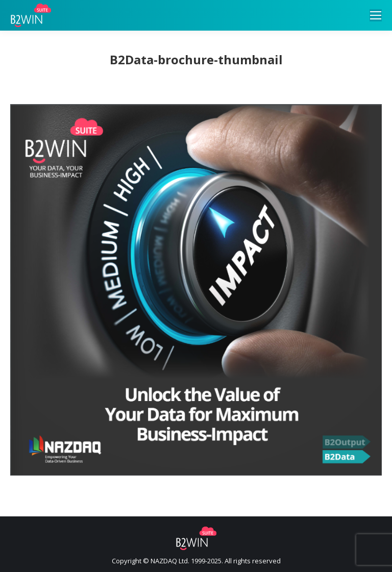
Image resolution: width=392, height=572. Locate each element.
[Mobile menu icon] (376, 15)
